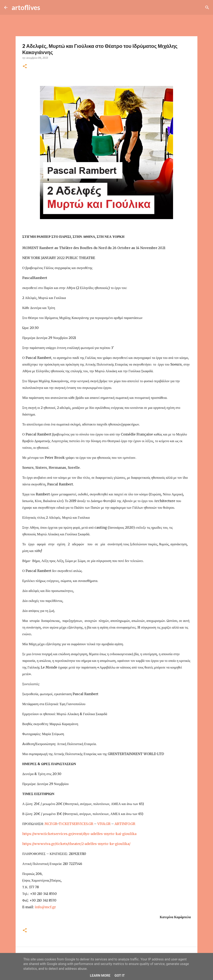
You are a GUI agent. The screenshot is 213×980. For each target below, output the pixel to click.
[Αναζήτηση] (46, 7)
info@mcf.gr (45, 907)
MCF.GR (51, 824)
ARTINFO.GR (125, 824)
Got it (120, 976)
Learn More (100, 976)
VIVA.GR (104, 824)
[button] (25, 66)
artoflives (26, 7)
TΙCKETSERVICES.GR (76, 824)
